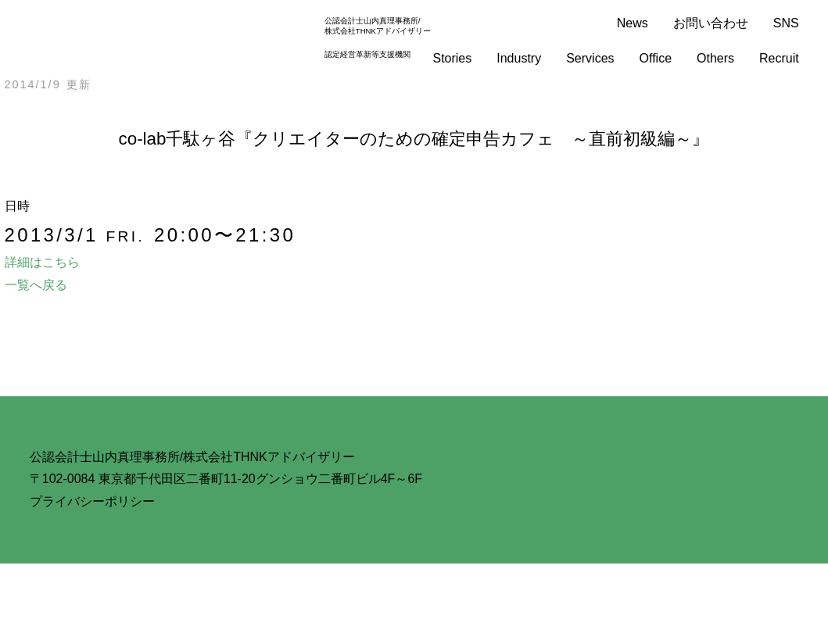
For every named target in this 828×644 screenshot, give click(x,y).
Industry (519, 58)
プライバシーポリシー (92, 501)
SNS (786, 23)
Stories (452, 58)
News (633, 23)
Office (656, 58)
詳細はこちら (42, 262)
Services (590, 58)
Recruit (779, 58)
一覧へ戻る (36, 285)
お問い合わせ (711, 23)
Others (715, 58)
